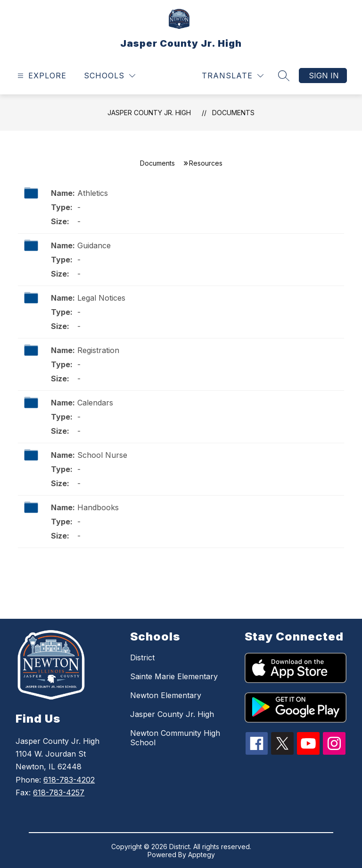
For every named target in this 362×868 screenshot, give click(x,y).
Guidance (94, 245)
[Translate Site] (233, 76)
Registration (98, 350)
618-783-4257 (59, 792)
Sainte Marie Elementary (174, 676)
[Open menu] (41, 76)
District (142, 657)
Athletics (93, 193)
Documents (233, 113)
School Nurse (102, 455)
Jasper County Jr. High (149, 113)
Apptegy (202, 855)
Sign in (324, 76)
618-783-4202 (69, 780)
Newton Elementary (166, 695)
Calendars (95, 403)
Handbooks (98, 507)
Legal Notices (101, 298)
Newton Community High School (175, 738)
